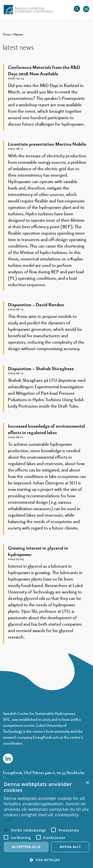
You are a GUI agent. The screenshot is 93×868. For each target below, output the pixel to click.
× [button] (87, 783)
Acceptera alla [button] (26, 847)
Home (7, 34)
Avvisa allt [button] (70, 847)
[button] (46, 860)
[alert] (46, 823)
